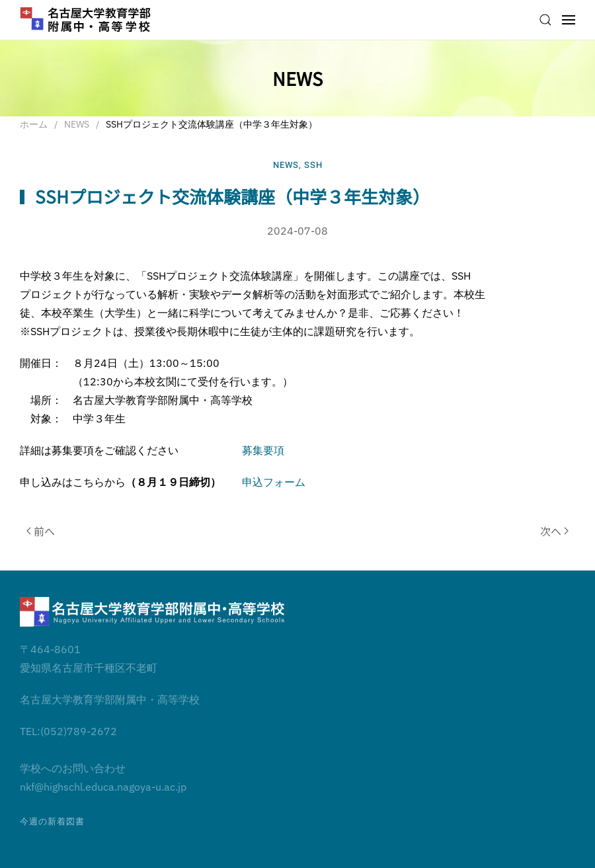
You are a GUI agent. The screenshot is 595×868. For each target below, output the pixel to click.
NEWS (286, 165)
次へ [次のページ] (554, 531)
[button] (545, 20)
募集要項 (263, 450)
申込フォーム (274, 482)
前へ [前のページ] (41, 531)
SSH (313, 165)
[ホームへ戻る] (86, 20)
